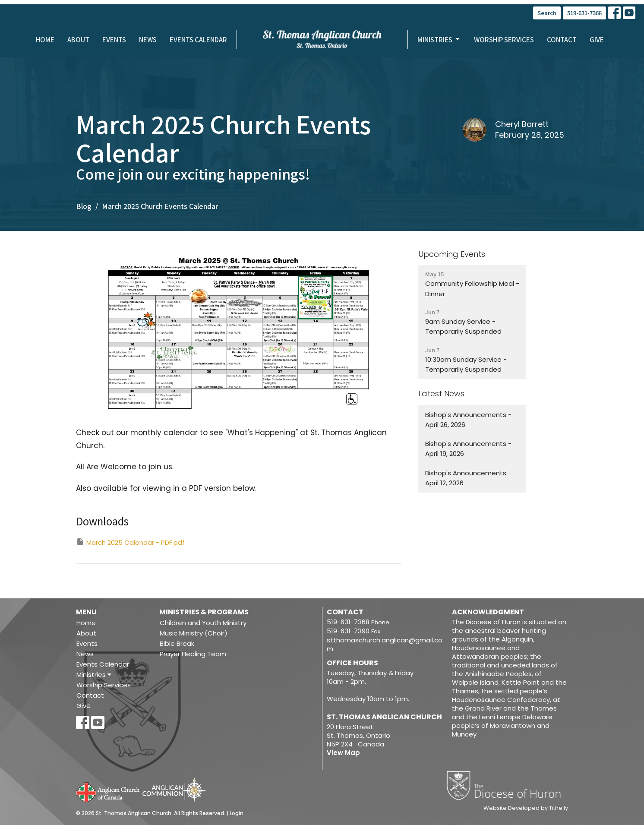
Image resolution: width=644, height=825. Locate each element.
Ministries (439, 40)
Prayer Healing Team (193, 654)
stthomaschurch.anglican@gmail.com (385, 644)
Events (114, 40)
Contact (562, 40)
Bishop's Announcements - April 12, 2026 (468, 478)
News (148, 40)
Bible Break (177, 643)
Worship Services (504, 40)
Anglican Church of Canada (108, 791)
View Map (343, 753)
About (78, 40)
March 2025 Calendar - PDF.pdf (130, 542)
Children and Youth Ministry (203, 623)
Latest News (441, 394)
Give (597, 40)
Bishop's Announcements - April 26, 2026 (468, 420)
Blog (84, 206)
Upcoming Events (452, 254)
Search (547, 13)
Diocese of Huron (507, 785)
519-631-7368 (584, 13)
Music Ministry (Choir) (194, 633)
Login (237, 813)
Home (45, 40)
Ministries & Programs (204, 612)
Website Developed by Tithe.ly (526, 808)
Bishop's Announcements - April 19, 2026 (468, 449)
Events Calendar (198, 40)
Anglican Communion (174, 790)
